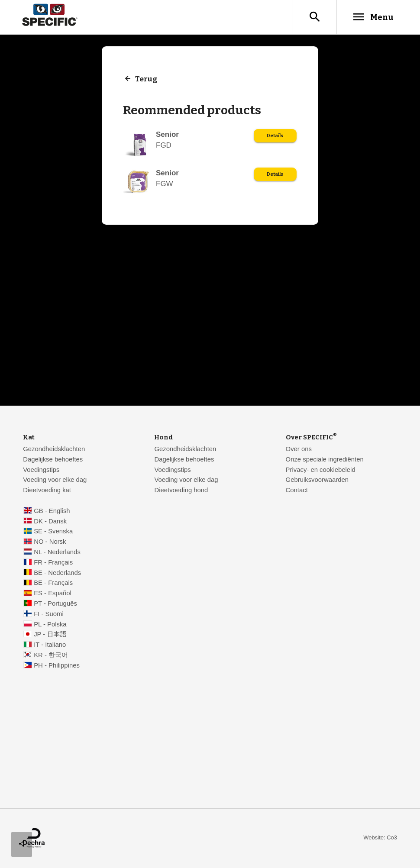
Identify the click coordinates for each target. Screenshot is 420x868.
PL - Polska (50, 624)
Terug (146, 79)
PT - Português (55, 603)
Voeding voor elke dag (55, 480)
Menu (373, 17)
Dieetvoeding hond (181, 490)
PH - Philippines (57, 665)
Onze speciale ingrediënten (325, 459)
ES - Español (53, 593)
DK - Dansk (50, 521)
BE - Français (53, 583)
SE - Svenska (53, 531)
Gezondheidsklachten (54, 449)
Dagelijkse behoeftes (53, 459)
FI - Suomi (49, 614)
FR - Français (53, 562)
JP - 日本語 (50, 634)
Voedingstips (41, 470)
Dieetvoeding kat (47, 490)
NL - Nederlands (57, 552)
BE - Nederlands (57, 573)
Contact (297, 490)
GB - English (52, 511)
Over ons (299, 449)
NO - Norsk (50, 542)
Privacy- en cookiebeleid (321, 470)
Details (275, 136)
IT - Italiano (50, 645)
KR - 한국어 (51, 655)
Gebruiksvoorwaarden (317, 480)
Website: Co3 (380, 837)
